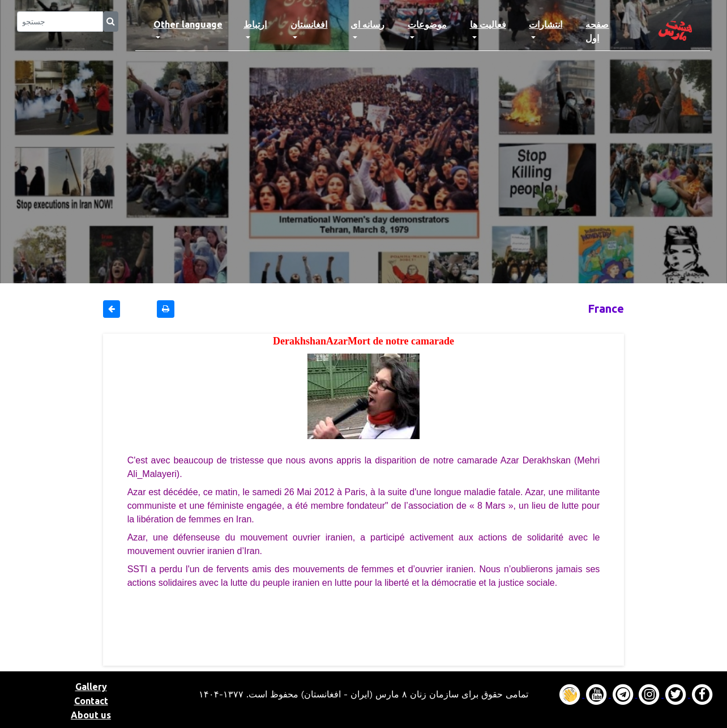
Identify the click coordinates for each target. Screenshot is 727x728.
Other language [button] (188, 24)
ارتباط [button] (255, 24)
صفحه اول (608, 31)
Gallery (91, 687)
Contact (91, 701)
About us (91, 715)
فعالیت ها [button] (488, 24)
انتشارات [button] (546, 24)
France (606, 308)
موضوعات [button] (427, 24)
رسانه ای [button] (367, 24)
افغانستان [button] (309, 24)
